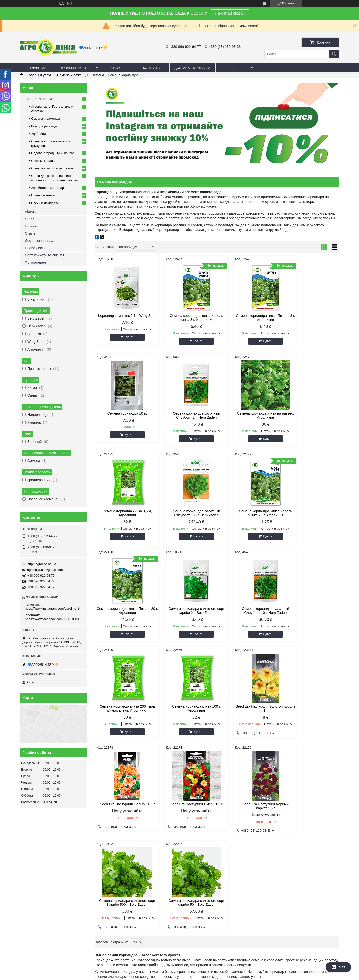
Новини (31, 226)
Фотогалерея (35, 262)
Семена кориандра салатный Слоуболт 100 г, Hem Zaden (310, 415)
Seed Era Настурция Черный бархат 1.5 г (186, 708)
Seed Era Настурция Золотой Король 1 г (248, 611)
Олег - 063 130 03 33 (38, 832)
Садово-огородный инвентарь (54, 153)
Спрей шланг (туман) (282, 838)
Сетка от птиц (195, 857)
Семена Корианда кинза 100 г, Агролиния (186, 611)
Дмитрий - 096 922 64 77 (41, 838)
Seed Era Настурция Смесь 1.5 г (124, 706)
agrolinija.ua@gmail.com (45, 570)
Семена (98, 75)
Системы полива (44, 161)
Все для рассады (44, 126)
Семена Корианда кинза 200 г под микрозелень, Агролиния (124, 611)
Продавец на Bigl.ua (179, 971)
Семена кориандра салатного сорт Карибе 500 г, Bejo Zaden (248, 708)
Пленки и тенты (43, 195)
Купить (126, 341)
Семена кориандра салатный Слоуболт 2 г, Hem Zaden (124, 415)
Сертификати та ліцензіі (44, 255)
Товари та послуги (40, 99)
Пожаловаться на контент (172, 975)
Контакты (152, 68)
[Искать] (334, 54)
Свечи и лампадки (45, 203)
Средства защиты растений (52, 168)
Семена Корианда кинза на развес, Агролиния (186, 415)
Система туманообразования (288, 844)
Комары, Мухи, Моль (119, 832)
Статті (30, 233)
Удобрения (39, 134)
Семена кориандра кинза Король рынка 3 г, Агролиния (186, 318)
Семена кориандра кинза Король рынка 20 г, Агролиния (124, 513)
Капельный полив (279, 832)
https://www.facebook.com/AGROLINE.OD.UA (54, 619)
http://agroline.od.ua (42, 564)
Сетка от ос (194, 838)
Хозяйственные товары (49, 188)
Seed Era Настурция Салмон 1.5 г (310, 611)
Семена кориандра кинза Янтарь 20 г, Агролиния (186, 513)
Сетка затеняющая (199, 832)
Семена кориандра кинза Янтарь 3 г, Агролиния (248, 318)
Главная (38, 68)
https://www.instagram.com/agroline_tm (53, 609)
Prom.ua (201, 966)
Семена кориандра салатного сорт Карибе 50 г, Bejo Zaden (310, 708)
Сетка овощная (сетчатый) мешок (210, 850)
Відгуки (31, 212)
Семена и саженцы (73, 75)
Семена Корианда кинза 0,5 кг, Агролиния (248, 415)
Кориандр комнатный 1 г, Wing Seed (124, 318)
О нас (117, 68)
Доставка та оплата (192, 68)
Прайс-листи (35, 248)
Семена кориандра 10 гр (310, 316)
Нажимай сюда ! (230, 13)
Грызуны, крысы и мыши (122, 838)
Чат (338, 967)
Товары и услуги (76, 68)
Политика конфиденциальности (214, 975)
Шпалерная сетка (198, 844)
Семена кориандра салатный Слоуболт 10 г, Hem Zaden (310, 513)
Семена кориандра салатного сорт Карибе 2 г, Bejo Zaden (248, 513)
